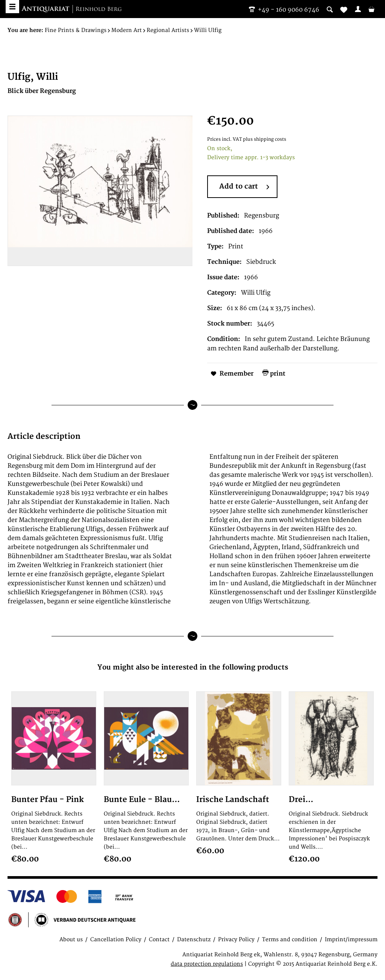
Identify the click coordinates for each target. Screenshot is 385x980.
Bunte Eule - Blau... (142, 800)
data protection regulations (207, 964)
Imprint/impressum (351, 940)
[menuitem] (358, 9)
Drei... (301, 800)
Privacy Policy (236, 940)
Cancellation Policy (116, 940)
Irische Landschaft (233, 800)
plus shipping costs (264, 139)
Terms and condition (290, 940)
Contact (159, 940)
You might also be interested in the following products (193, 667)
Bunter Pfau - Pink (48, 800)
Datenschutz (194, 940)
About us (71, 940)
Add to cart (244, 187)
